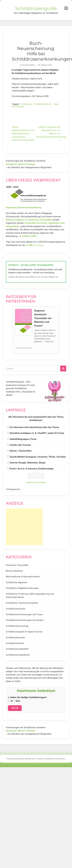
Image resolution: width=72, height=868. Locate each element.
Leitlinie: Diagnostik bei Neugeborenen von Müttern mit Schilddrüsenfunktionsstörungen (52, 134)
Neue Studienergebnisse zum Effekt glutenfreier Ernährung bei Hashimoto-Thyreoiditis (23, 134)
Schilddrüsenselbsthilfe (17, 649)
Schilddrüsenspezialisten (18, 655)
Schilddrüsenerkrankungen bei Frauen (24, 614)
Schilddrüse (26, 104)
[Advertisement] (24, 527)
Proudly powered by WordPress (21, 759)
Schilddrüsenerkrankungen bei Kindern (25, 620)
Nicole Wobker (29, 65)
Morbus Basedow (14, 571)
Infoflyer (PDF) (29, 236)
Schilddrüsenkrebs (15, 643)
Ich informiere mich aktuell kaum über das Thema (34, 427)
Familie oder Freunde (20, 445)
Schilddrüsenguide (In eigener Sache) (24, 632)
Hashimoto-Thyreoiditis (17, 565)
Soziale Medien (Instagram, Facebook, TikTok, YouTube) (38, 457)
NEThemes (60, 759)
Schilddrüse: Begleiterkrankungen (22, 588)
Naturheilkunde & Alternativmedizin (23, 576)
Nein (17, 701)
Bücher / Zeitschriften (21, 451)
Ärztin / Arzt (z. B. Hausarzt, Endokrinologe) (32, 469)
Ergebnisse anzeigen (36, 482)
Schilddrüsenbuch (43, 104)
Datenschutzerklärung (30, 207)
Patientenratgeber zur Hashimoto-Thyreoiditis (29, 220)
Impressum (11, 207)
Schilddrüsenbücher (16, 609)
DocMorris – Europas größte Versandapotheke (31, 265)
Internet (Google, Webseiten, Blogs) (28, 463)
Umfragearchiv (13, 489)
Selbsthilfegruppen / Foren (23, 439)
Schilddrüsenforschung (17, 626)
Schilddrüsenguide (36, 8)
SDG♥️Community (34, 245)
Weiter (15, 708)
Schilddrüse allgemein (17, 582)
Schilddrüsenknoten (16, 637)
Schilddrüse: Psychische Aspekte (22, 603)
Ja (10, 701)
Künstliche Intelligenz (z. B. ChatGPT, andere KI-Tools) (37, 433)
